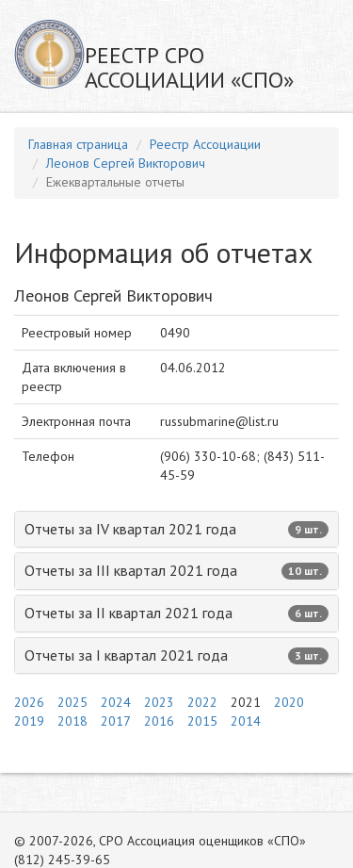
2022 (202, 702)
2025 (72, 702)
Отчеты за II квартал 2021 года (176, 613)
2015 (202, 721)
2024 (116, 702)
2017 (116, 721)
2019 (29, 721)
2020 (289, 702)
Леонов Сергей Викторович (126, 163)
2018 (72, 721)
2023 (159, 702)
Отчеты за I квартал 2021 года (176, 655)
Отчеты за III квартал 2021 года (176, 570)
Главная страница (78, 144)
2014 (246, 721)
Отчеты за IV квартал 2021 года (176, 529)
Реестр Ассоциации (205, 144)
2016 (159, 721)
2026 (29, 702)
